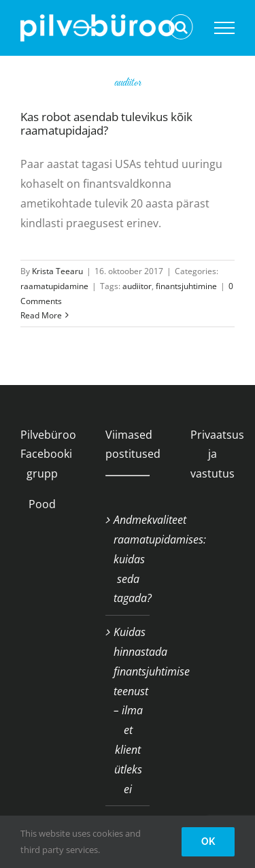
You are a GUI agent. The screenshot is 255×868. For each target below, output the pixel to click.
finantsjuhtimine (186, 286)
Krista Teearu (57, 271)
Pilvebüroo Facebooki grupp (48, 454)
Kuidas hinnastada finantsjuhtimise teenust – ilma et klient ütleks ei (128, 710)
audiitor (137, 286)
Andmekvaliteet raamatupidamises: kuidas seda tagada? (128, 559)
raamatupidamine (54, 286)
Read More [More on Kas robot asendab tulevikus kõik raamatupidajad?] (41, 315)
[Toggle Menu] (224, 28)
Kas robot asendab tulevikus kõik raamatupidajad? (106, 123)
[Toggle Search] (181, 27)
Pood (42, 504)
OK (208, 841)
